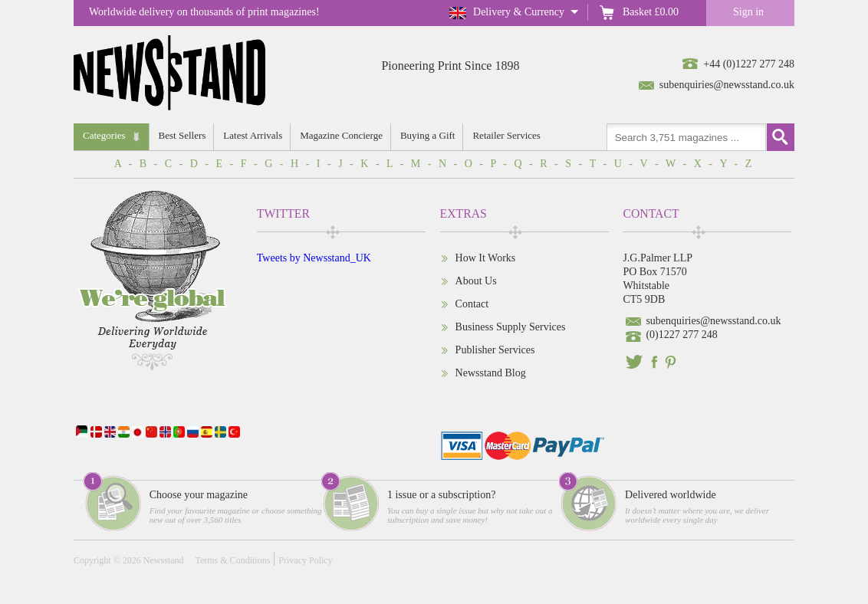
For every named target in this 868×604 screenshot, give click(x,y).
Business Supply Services (511, 327)
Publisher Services (495, 350)
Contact (472, 304)
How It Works (486, 258)
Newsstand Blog (491, 373)
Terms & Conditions (232, 560)
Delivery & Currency (519, 12)
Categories (104, 135)
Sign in (748, 12)
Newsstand (164, 560)
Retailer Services (506, 135)
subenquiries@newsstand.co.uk (727, 85)
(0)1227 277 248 (681, 335)
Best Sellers (182, 135)
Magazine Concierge (341, 135)
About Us (476, 281)
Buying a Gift (428, 135)
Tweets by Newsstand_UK (314, 258)
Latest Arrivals (253, 135)
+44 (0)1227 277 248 (749, 64)
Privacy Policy (305, 560)
